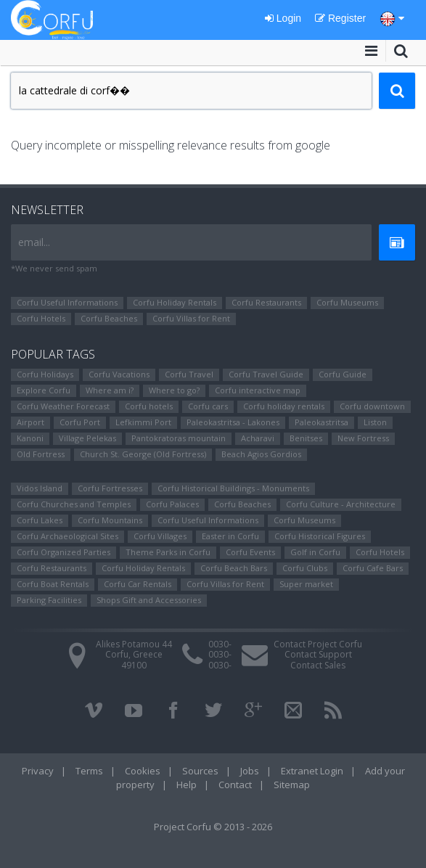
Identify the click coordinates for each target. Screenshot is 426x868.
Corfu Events (250, 552)
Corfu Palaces (172, 504)
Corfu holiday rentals (284, 406)
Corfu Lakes (40, 520)
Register (340, 18)
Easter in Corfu (230, 536)
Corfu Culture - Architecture (341, 504)
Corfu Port (80, 422)
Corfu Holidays (45, 374)
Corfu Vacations (119, 374)
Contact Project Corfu (318, 644)
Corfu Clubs (305, 568)
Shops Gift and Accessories (149, 600)
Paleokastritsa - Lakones (233, 422)
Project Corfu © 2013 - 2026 (213, 827)
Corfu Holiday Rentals (175, 302)
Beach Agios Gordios (261, 454)
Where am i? (110, 390)
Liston (375, 422)
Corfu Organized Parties (64, 552)
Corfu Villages (160, 536)
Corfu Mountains (110, 520)
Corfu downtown (372, 406)
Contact (235, 785)
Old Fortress (41, 454)
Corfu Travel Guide (266, 374)
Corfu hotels (149, 406)
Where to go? (174, 390)
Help (187, 785)
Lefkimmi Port (143, 422)
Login (283, 18)
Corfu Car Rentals (138, 584)
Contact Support (318, 654)
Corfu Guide (343, 374)
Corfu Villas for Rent (191, 318)
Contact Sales (318, 665)
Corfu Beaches (109, 318)
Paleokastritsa (321, 422)
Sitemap (292, 785)
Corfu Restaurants (266, 302)
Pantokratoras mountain (179, 438)
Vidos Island (40, 488)
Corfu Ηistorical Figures (320, 536)
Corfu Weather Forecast (63, 406)
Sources (200, 771)
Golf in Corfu (315, 552)
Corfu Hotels (41, 318)
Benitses (306, 438)
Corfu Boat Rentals (53, 584)
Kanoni (30, 438)
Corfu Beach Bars (234, 568)
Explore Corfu (44, 390)
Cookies (143, 771)
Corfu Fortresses (110, 488)
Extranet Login (312, 771)
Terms (89, 771)
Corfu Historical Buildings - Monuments (233, 488)
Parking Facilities (49, 600)
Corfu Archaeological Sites (67, 536)
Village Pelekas (87, 438)
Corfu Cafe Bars (373, 568)
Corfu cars (208, 406)
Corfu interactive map (258, 390)
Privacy (38, 771)
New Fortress (363, 438)
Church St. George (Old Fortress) (143, 454)
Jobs (250, 771)
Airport (30, 422)
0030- (220, 644)
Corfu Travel (189, 374)
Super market (306, 584)
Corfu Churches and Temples (74, 504)
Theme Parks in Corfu (168, 552)
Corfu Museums (347, 302)
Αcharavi (258, 438)
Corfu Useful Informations (67, 302)
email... (34, 242)
